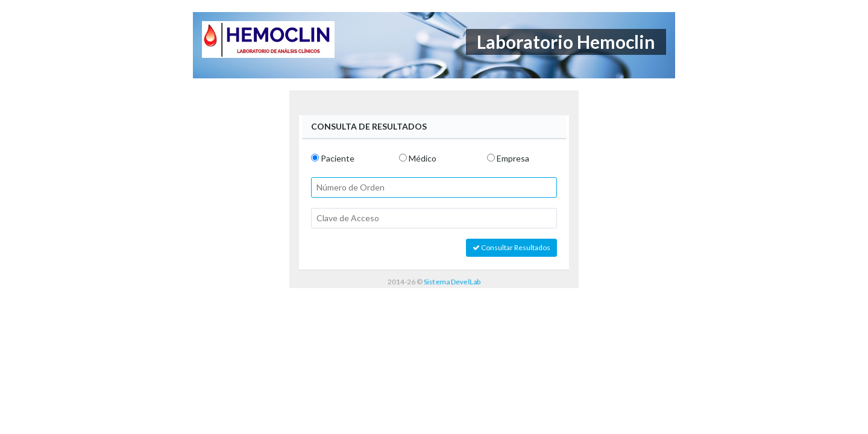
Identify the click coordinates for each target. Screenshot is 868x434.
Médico (423, 158)
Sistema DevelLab (452, 281)
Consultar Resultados (511, 247)
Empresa (513, 158)
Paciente (338, 158)
